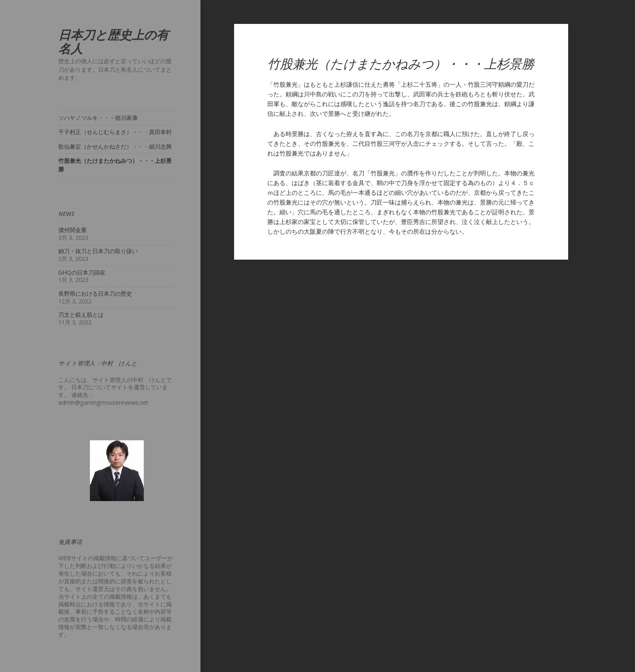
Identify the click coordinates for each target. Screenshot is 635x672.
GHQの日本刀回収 (82, 272)
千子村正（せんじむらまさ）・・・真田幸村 (115, 132)
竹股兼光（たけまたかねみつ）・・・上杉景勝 (115, 165)
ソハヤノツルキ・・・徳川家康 (98, 118)
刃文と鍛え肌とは (81, 315)
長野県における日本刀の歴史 (95, 293)
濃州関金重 (72, 230)
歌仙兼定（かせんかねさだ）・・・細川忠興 (115, 146)
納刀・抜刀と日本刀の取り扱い (98, 251)
